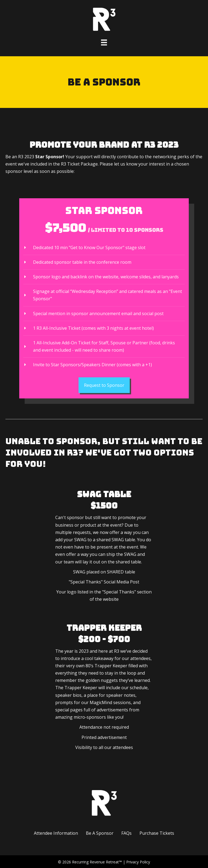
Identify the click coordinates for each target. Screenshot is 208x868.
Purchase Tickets (157, 833)
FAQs (126, 833)
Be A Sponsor (100, 833)
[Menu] (104, 42)
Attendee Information (56, 833)
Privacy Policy (138, 862)
